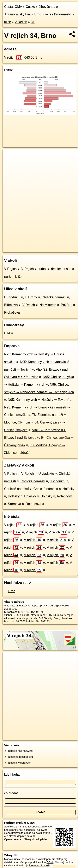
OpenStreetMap (33, 246)
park (7, 276)
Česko (30, 7)
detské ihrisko (61, 269)
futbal (42, 269)
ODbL (50, 862)
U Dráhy (31, 297)
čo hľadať (11, 793)
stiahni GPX (11, 615)
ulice (8, 22)
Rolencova (65, 496)
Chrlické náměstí (54, 297)
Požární (67, 305)
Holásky (69, 489)
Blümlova (11, 305)
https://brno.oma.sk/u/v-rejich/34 (21, 249)
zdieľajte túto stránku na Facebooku (28, 828)
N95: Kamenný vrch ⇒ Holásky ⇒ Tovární (38, 400)
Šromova (14, 504)
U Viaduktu (12, 297)
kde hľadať (12, 774)
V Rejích (21, 22)
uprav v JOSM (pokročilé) (54, 606)
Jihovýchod (47, 7)
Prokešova (12, 312)
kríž (18, 276)
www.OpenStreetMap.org (53, 859)
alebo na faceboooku (21, 757)
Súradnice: (10, 612)
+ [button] (10, 156)
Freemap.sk (54, 246)
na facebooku (32, 827)
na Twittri (42, 830)
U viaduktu (46, 474)
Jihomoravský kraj (17, 14)
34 (33, 22)
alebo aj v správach (20, 763)
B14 (7, 333)
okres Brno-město (58, 14)
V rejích (13, 58)
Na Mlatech (48, 305)
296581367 (11, 609)
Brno (38, 14)
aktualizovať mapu (26, 606)
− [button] (10, 163)
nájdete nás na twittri (20, 751)
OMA (18, 7)
